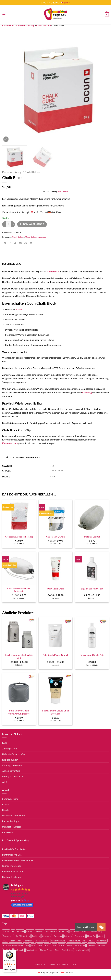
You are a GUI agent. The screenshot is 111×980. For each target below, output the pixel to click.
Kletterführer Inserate (13, 871)
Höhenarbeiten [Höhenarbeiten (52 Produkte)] (42, 941)
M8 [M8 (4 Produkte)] (27, 945)
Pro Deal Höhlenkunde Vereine (18, 860)
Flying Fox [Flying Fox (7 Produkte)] (91, 936)
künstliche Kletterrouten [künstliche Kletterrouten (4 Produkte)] (13, 945)
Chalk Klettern (44, 25)
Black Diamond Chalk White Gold (19, 656)
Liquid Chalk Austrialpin (92, 589)
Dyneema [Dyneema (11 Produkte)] (58, 936)
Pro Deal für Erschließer (14, 849)
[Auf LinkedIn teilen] (31, 243)
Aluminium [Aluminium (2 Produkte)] (75, 931)
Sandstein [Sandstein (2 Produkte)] (91, 945)
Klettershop (8, 25)
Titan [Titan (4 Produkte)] (57, 950)
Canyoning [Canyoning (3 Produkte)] (47, 936)
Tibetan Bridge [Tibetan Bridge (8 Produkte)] (46, 950)
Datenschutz (41, 964)
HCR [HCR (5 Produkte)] (5, 941)
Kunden (6, 810)
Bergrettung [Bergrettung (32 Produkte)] (96, 931)
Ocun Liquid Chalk (55, 589)
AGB (5, 782)
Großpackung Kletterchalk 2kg (19, 537)
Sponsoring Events (11, 866)
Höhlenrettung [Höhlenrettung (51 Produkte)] (74, 941)
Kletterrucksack (10, 443)
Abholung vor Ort (11, 771)
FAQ (4, 743)
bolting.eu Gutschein (13, 776)
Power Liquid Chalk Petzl (92, 655)
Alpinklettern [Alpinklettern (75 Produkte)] (51, 931)
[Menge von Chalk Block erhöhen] (13, 224)
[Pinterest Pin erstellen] (26, 243)
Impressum (8, 832)
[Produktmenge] (9, 224)
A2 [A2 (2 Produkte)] (13, 931)
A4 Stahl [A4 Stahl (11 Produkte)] (30, 931)
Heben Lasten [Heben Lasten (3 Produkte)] (15, 941)
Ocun (27, 237)
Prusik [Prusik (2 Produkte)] (61, 945)
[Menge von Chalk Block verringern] (4, 224)
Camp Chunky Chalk (55, 537)
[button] (4, 14)
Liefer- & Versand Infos (14, 754)
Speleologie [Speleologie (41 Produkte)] (19, 950)
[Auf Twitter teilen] (15, 243)
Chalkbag (87, 392)
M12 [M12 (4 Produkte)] (40, 945)
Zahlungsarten (9, 748)
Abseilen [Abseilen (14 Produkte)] (40, 931)
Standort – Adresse (12, 827)
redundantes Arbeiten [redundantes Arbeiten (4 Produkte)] (76, 945)
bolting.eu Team (10, 799)
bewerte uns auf (22, 905)
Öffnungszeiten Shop (13, 765)
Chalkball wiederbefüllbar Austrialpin (19, 590)
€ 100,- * (66, 3)
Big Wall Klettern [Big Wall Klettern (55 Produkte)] (23, 936)
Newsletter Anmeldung (14, 815)
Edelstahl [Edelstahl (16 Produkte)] (68, 936)
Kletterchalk (53, 271)
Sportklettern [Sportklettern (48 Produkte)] (32, 950)
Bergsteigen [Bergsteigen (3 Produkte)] (8, 936)
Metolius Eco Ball (92, 537)
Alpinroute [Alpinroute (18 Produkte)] (63, 931)
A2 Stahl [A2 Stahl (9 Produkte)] (20, 931)
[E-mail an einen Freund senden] (20, 243)
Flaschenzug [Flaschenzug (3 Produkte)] (80, 936)
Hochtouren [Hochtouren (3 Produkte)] (29, 941)
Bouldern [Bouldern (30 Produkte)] (36, 936)
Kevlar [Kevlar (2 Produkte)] (91, 941)
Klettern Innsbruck (12, 877)
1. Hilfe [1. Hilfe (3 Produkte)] (6, 931)
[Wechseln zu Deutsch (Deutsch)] (67, 972)
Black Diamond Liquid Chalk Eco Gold (55, 712)
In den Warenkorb (32, 224)
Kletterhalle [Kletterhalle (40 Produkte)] (102, 941)
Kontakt (6, 804)
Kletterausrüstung (25, 25)
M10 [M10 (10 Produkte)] (33, 945)
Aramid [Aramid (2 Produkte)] (85, 931)
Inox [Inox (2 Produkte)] (84, 941)
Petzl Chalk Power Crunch (55, 655)
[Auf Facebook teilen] (10, 243)
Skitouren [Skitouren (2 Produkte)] (102, 945)
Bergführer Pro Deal (12, 855)
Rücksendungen (10, 760)
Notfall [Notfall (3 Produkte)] (47, 945)
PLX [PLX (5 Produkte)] (55, 945)
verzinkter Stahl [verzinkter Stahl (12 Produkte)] (82, 950)
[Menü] (15, 952)
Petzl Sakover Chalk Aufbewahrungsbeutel (19, 712)
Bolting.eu (17, 885)
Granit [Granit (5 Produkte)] (101, 936)
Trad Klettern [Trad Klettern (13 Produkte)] (67, 950)
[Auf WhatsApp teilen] (5, 243)
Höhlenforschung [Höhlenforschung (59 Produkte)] (58, 941)
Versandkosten (63, 192)
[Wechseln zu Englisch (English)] (48, 972)
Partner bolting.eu (11, 821)
